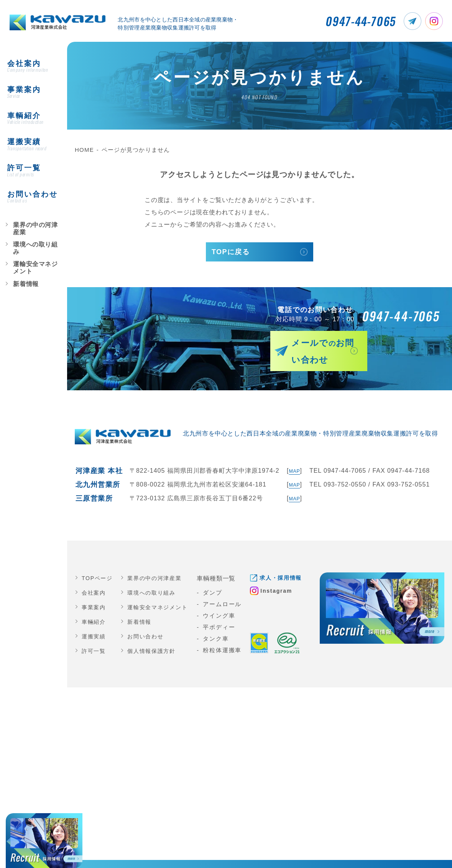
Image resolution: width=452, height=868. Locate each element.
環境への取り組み (30, 207)
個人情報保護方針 (155, 637)
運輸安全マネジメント (34, 220)
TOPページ (98, 565)
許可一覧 (95, 637)
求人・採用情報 (290, 565)
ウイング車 (225, 602)
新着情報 (20, 233)
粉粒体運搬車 (229, 637)
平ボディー (225, 614)
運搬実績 (95, 623)
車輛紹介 (95, 608)
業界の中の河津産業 (32, 195)
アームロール (229, 591)
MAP (293, 457)
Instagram (285, 579)
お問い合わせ (149, 623)
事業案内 (95, 594)
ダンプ (219, 579)
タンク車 (222, 625)
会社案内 (95, 579)
